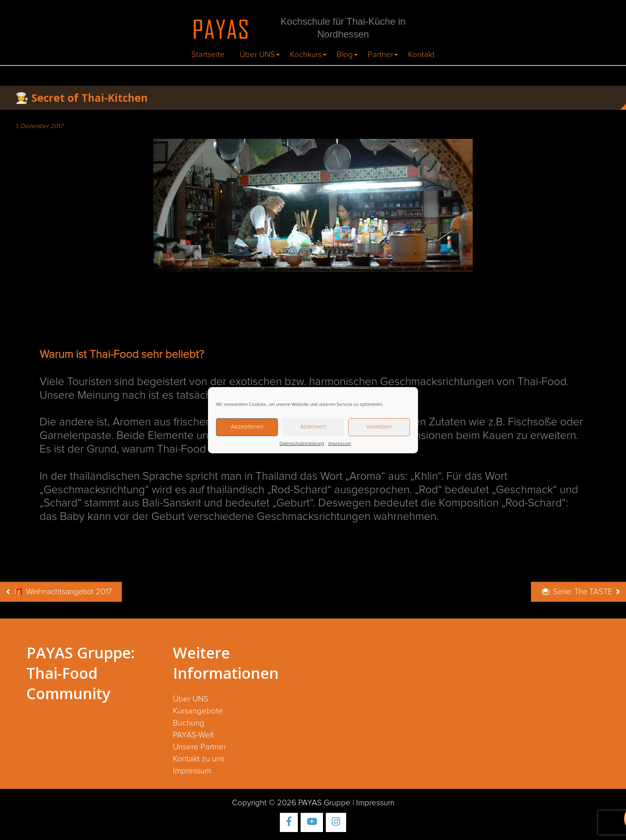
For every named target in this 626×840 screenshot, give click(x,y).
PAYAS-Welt (193, 735)
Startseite (208, 55)
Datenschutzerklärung (302, 444)
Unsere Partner (199, 747)
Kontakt (421, 55)
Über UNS (257, 55)
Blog (345, 55)
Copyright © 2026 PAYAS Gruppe (291, 803)
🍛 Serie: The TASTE (576, 592)
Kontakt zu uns (199, 759)
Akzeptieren (247, 427)
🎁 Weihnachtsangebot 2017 (63, 592)
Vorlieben (379, 427)
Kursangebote (198, 711)
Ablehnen (313, 427)
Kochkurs (306, 55)
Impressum (340, 444)
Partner (380, 55)
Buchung (189, 723)
